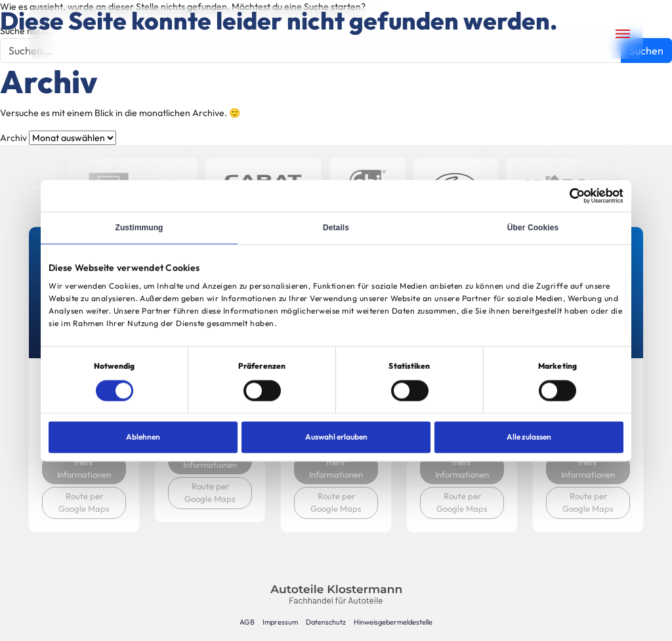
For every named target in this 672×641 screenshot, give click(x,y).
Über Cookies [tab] (533, 228)
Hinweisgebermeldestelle (393, 622)
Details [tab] (336, 228)
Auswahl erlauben (336, 437)
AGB (247, 622)
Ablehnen (143, 437)
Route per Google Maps (84, 503)
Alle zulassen (529, 437)
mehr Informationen (84, 468)
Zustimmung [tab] (139, 228)
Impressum (280, 622)
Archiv (13, 138)
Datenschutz (326, 622)
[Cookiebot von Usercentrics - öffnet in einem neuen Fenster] (566, 196)
